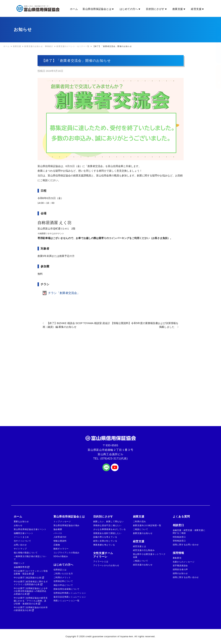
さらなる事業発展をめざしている (110, 529)
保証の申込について (63, 585)
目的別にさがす (157, 9)
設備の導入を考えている (105, 537)
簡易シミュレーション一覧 (67, 601)
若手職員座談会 (180, 566)
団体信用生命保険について (67, 589)
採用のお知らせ (180, 573)
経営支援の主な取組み (144, 550)
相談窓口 (178, 525)
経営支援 (198, 9)
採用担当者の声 (180, 569)
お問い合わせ (20, 545)
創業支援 (179, 9)
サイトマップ (20, 549)
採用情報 (178, 553)
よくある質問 (181, 517)
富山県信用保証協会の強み (67, 525)
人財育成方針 (60, 537)
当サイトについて (22, 541)
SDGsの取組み (61, 556)
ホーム (74, 9)
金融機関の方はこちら (216, 45)
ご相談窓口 (216, 77)
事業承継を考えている (104, 545)
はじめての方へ (130, 9)
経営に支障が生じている (105, 541)
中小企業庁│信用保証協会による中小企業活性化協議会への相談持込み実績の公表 (31, 591)
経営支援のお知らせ (143, 565)
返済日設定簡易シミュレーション (70, 597)
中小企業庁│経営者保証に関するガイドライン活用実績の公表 (31, 583)
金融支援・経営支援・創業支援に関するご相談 (189, 532)
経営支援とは (140, 546)
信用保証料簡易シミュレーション (70, 593)
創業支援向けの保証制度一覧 (147, 525)
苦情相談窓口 (179, 541)
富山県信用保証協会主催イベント (30, 529)
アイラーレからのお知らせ (106, 565)
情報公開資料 (60, 541)
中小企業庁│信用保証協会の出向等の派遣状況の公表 (31, 609)
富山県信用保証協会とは (99, 9)
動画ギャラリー (61, 549)
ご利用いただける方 (63, 574)
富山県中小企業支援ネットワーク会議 (149, 556)
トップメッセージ (62, 522)
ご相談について (141, 529)
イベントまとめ (21, 537)
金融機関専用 (22, 567)
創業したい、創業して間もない (108, 522)
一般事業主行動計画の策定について (30, 558)
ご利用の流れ (140, 522)
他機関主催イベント (24, 533)
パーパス (58, 533)
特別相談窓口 (179, 537)
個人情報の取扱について (26, 553)
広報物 (57, 545)
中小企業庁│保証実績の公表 (29, 578)
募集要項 (177, 558)
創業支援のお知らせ (143, 533)
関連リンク (19, 563)
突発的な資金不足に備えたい (107, 525)
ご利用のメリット (62, 577)
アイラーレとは (101, 562)
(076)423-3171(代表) (114, 459)
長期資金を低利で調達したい (107, 533)
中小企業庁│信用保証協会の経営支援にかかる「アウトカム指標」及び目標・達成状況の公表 (31, 601)
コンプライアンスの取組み (67, 553)
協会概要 (58, 529)
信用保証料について (63, 581)
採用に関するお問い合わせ (186, 545)
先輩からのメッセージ (184, 562)
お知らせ (18, 525)
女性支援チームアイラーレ (103, 555)
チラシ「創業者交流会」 (64, 293)
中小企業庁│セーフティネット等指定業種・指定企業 (31, 572)
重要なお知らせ (21, 522)
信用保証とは (60, 570)
